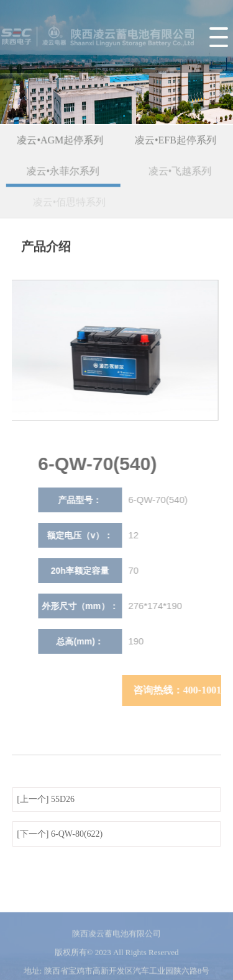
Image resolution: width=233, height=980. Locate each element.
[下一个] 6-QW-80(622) (60, 834)
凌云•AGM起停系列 (61, 141)
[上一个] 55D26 (46, 799)
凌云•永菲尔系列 (66, 172)
